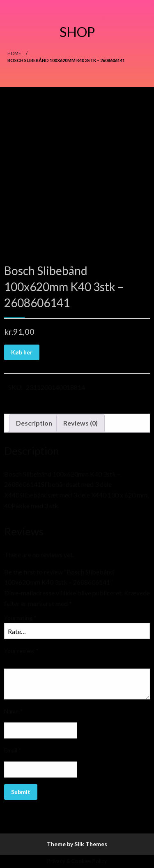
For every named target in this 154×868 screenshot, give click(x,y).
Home (14, 53)
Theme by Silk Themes (77, 844)
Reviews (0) (80, 423)
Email (13, 750)
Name (14, 711)
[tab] (34, 423)
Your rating (20, 618)
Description (34, 423)
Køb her (22, 352)
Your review (21, 651)
